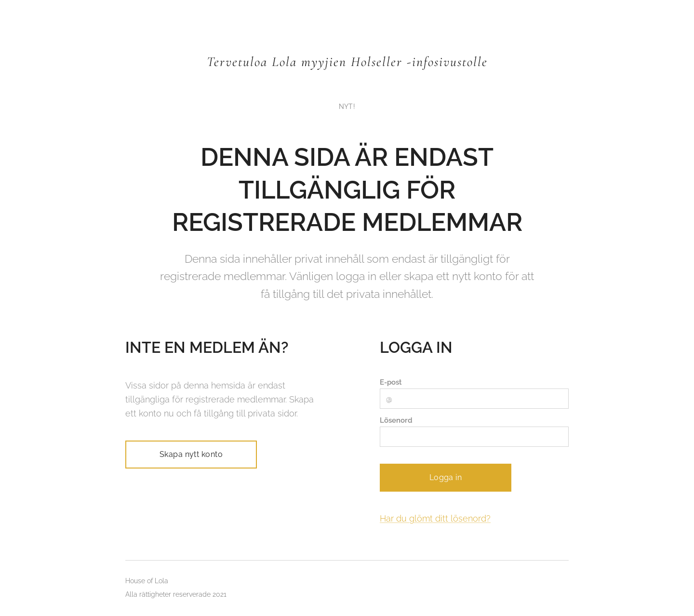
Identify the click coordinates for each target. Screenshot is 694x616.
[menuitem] (347, 107)
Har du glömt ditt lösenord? (435, 518)
